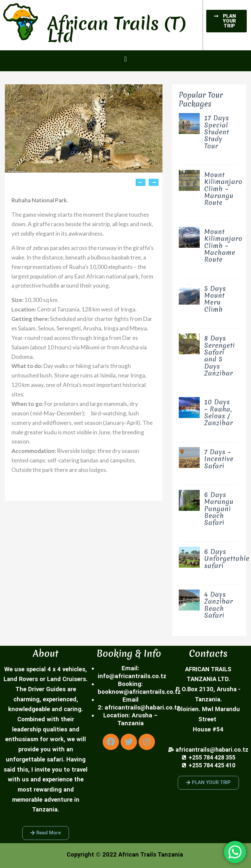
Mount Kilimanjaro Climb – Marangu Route (223, 189)
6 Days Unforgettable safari (227, 559)
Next (154, 182)
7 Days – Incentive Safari (219, 459)
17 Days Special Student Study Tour (217, 132)
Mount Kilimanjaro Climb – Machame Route (223, 245)
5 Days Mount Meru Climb (215, 299)
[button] (125, 59)
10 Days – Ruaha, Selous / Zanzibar (219, 412)
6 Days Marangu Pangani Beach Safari (219, 509)
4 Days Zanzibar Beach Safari (219, 605)
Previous (141, 182)
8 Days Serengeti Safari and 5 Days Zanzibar (220, 356)
